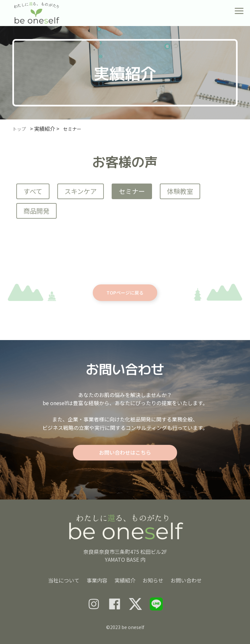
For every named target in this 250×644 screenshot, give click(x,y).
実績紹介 (125, 580)
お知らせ (153, 580)
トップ (19, 129)
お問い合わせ (186, 580)
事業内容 (97, 580)
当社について (64, 580)
